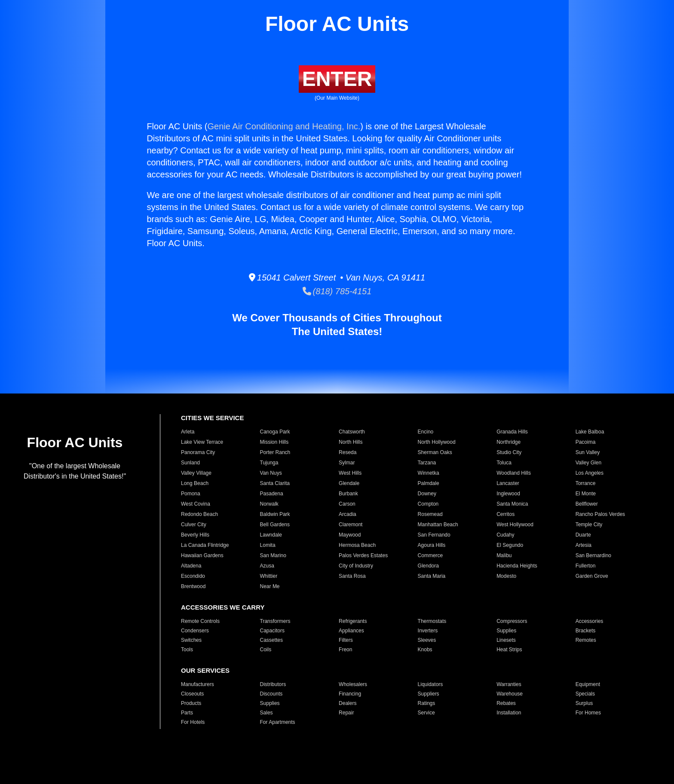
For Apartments (278, 722)
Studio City (509, 452)
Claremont (351, 525)
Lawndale (271, 535)
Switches (191, 640)
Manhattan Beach (438, 525)
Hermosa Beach (357, 545)
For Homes (588, 713)
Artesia (584, 545)
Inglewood (508, 494)
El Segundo (510, 545)
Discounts (271, 694)
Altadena (191, 566)
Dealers (348, 703)
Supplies (506, 631)
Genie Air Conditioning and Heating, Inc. (284, 126)
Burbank (348, 494)
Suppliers (429, 694)
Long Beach (195, 483)
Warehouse (510, 694)
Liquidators (430, 684)
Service (426, 713)
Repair (346, 713)
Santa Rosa (352, 576)
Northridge (509, 442)
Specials (585, 694)
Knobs (425, 650)
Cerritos (505, 514)
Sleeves (427, 640)
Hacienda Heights (517, 566)
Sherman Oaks (435, 452)
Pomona (191, 494)
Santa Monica (512, 504)
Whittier (269, 576)
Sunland (190, 463)
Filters (346, 640)
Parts (187, 713)
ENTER (337, 79)
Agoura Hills (432, 545)
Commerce (430, 555)
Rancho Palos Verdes (600, 514)
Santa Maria (432, 576)
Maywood (350, 535)
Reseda (348, 452)
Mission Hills (274, 442)
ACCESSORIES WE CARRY (223, 607)
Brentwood (193, 586)
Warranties (509, 684)
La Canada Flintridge (205, 545)
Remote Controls (200, 621)
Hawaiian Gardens (202, 555)
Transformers (275, 621)
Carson (347, 504)
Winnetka (429, 473)
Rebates (506, 703)
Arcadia (348, 514)
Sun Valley (588, 452)
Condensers (195, 631)
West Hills (350, 473)
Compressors (512, 621)
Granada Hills (512, 432)
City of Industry (356, 566)
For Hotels (193, 722)
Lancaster (508, 483)
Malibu (504, 555)
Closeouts (192, 694)
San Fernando (434, 535)
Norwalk (269, 504)
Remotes (586, 640)
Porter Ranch (275, 452)
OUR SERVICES (205, 670)
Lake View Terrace (202, 442)
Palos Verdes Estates (363, 555)
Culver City (194, 525)
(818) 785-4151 (337, 291)
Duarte (583, 535)
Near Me (270, 586)
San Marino (273, 555)
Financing (350, 694)
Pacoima (586, 442)
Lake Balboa (590, 432)
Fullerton (586, 566)
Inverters (428, 631)
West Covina (196, 504)
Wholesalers (353, 684)
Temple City (589, 525)
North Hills (351, 442)
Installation (509, 713)
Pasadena (272, 494)
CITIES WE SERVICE (212, 418)
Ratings (427, 703)
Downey (427, 494)
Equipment (588, 684)
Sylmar (347, 463)
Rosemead (430, 514)
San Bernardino (593, 555)
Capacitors (272, 631)
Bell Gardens (275, 525)
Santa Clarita (275, 483)
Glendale (349, 483)
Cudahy (505, 535)
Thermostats (432, 621)
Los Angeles (590, 473)
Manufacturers (198, 684)
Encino (426, 432)
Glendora (428, 566)
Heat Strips (509, 650)
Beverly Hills (195, 535)
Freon (345, 650)
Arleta (188, 432)
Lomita (268, 545)
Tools (187, 650)
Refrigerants (353, 621)
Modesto (506, 576)
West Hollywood (515, 525)
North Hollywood (437, 442)
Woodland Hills (514, 473)
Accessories (590, 621)
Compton (428, 504)
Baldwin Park (275, 514)
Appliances (351, 631)
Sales (267, 713)
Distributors (273, 684)
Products (191, 703)
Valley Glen (588, 463)
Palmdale (429, 483)
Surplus (584, 703)
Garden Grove (592, 576)
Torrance (586, 483)
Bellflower (587, 504)
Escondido (193, 576)
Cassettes (271, 640)
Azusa (267, 566)
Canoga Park (275, 432)
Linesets (506, 640)
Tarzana (427, 463)
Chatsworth (352, 432)
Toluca (504, 463)
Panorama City (198, 452)
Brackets (586, 631)
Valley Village (196, 473)
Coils (266, 650)
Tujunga (269, 463)
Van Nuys (271, 473)
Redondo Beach (199, 514)
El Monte (586, 494)
